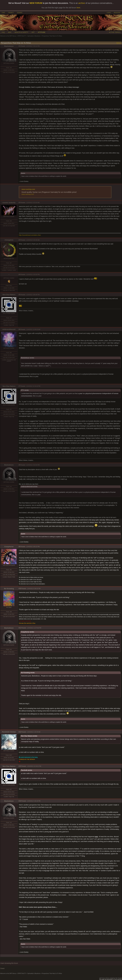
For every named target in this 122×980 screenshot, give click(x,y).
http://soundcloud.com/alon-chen (30, 235)
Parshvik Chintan (9, 732)
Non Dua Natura (9, 295)
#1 (19, 46)
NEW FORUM (36, 3)
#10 (20, 589)
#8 (19, 465)
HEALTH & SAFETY (21, 32)
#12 (20, 732)
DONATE (20, 13)
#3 (19, 240)
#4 (19, 274)
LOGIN (109, 13)
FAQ (3, 32)
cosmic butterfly (9, 203)
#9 (19, 547)
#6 (19, 329)
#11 (20, 628)
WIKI (10, 32)
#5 (19, 295)
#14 (20, 801)
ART (33, 32)
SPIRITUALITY (22, 36)
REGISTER (117, 13)
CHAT (3, 13)
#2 (19, 203)
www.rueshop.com (28, 189)
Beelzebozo (9, 46)
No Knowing (9, 589)
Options (119, 43)
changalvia (9, 240)
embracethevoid (9, 329)
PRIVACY (11, 13)
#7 (19, 386)
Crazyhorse (9, 547)
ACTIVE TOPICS (115, 32)
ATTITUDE (42, 32)
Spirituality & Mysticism (34, 36)
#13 (20, 766)
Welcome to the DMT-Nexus (8, 36)
